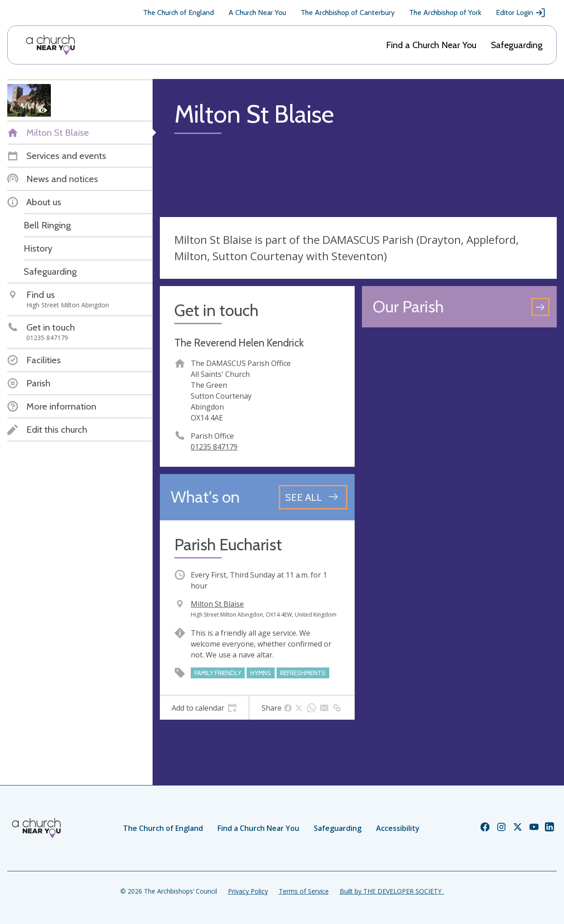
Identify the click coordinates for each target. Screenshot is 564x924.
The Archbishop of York (445, 12)
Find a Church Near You (431, 45)
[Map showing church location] (459, 432)
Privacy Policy (248, 891)
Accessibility (398, 828)
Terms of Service (304, 891)
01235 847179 (214, 447)
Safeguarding (517, 45)
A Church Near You (257, 12)
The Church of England (178, 12)
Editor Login (521, 13)
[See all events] (313, 497)
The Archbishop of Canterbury (348, 12)
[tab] (204, 708)
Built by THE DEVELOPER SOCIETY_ (392, 891)
